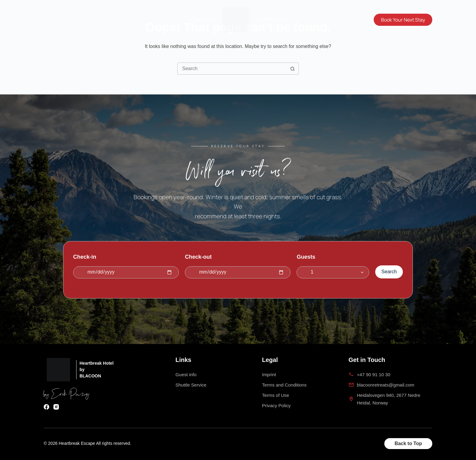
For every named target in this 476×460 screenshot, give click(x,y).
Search (389, 271)
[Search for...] (232, 69)
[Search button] (292, 69)
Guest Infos (203, 20)
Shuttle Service (272, 20)
